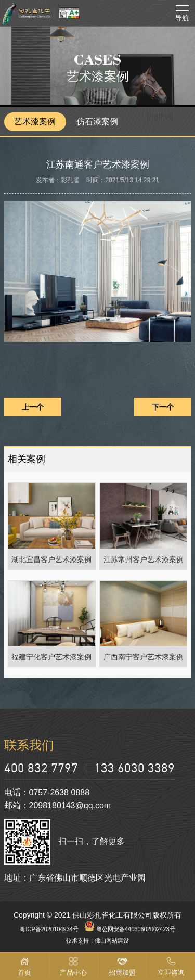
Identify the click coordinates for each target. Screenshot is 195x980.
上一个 (33, 407)
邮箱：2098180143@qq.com (58, 805)
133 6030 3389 (134, 767)
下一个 (163, 407)
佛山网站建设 (112, 940)
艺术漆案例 (35, 122)
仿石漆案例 (97, 122)
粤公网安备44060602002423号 (130, 929)
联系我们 (29, 745)
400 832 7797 (41, 767)
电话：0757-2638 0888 (47, 792)
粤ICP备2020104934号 (49, 929)
